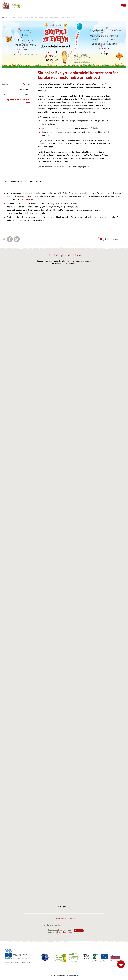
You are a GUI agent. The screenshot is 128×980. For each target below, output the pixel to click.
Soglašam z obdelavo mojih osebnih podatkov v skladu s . (60, 932)
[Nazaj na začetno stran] (5, 6)
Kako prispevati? (14, 181)
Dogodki (19, 18)
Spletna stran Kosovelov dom (19, 101)
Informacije (36, 181)
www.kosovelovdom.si (31, 200)
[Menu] (123, 6)
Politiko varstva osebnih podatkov (60, 933)
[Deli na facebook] (10, 239)
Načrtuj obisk (11, 18)
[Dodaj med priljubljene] (108, 239)
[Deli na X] (17, 239)
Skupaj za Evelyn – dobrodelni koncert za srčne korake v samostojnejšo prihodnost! (51, 18)
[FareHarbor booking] (121, 964)
